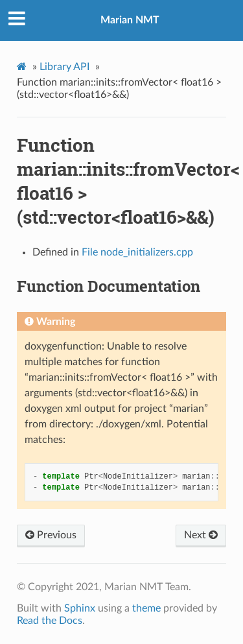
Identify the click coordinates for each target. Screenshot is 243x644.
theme (146, 608)
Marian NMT (130, 20)
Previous (51, 535)
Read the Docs (50, 621)
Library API (64, 67)
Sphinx (80, 608)
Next (201, 535)
